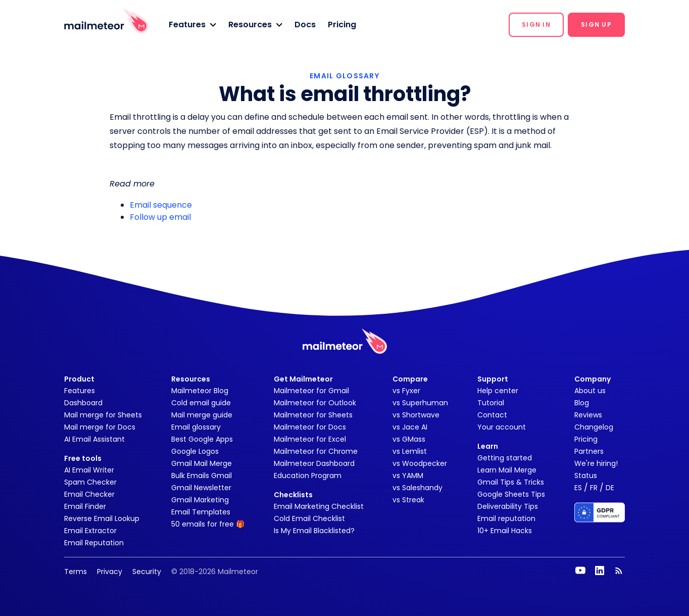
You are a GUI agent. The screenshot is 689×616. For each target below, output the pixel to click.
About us (590, 391)
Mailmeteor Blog (200, 391)
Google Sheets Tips (511, 494)
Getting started (505, 458)
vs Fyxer (406, 391)
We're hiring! (596, 463)
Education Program (308, 476)
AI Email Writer (89, 470)
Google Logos (195, 451)
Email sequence (161, 205)
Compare (410, 379)
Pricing (342, 25)
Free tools (83, 458)
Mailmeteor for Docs (310, 427)
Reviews (588, 415)
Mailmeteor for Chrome (316, 451)
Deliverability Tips (508, 506)
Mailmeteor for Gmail (311, 391)
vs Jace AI (410, 427)
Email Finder (85, 506)
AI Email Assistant (94, 439)
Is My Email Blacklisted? (314, 531)
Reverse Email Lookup (102, 518)
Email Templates (201, 512)
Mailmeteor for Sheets (313, 415)
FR (594, 488)
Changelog (594, 427)
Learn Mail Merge (507, 470)
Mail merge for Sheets (103, 415)
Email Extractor (90, 531)
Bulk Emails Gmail (202, 476)
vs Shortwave (416, 415)
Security (147, 572)
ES (578, 488)
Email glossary (196, 427)
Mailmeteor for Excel (310, 439)
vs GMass (409, 439)
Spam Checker (90, 482)
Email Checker (89, 494)
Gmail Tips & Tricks (511, 482)
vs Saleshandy (417, 488)
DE (610, 488)
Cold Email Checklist (309, 518)
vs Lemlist (410, 451)
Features (80, 391)
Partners (589, 451)
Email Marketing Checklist (319, 506)
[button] (192, 25)
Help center (498, 391)
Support (493, 379)
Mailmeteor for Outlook (315, 403)
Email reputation (506, 518)
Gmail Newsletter (201, 488)
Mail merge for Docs (100, 427)
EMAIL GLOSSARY (344, 76)
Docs (305, 25)
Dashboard (83, 403)
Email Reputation (94, 543)
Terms (76, 572)
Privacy (110, 572)
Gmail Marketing (200, 500)
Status (586, 476)
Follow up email (160, 217)
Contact (492, 415)
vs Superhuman (420, 403)
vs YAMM (408, 476)
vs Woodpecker (420, 463)
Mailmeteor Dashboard (314, 463)
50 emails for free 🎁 (208, 524)
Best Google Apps (202, 439)
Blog (582, 403)
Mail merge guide (202, 415)
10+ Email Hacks (505, 531)
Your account (502, 427)
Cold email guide (201, 403)
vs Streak (408, 500)
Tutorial (491, 403)
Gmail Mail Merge (202, 463)
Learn (488, 446)
